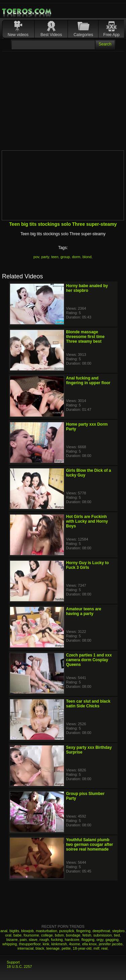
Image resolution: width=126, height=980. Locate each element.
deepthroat (101, 931)
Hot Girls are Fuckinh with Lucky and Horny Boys (87, 521)
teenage (53, 948)
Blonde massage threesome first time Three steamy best (86, 337)
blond (87, 257)
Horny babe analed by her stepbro (87, 288)
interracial (26, 948)
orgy (100, 940)
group (65, 257)
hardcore (72, 940)
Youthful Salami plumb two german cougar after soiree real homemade (90, 845)
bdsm (59, 935)
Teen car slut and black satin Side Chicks (88, 704)
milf (96, 948)
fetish (87, 935)
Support (13, 962)
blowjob (27, 931)
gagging (112, 940)
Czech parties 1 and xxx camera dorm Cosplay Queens (89, 660)
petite (66, 948)
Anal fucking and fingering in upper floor (88, 380)
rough (44, 940)
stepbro (118, 931)
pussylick (67, 931)
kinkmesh (59, 944)
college (47, 935)
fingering (83, 931)
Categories (83, 35)
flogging (88, 940)
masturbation (46, 931)
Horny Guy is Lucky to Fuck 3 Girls (88, 565)
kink (46, 944)
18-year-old (82, 948)
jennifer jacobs (111, 944)
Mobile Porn (27, 11)
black (40, 948)
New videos (18, 35)
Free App (111, 35)
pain (23, 940)
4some (74, 944)
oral (8, 935)
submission (103, 935)
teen (55, 257)
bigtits (14, 931)
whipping (10, 944)
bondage (73, 935)
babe (17, 935)
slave (33, 940)
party (45, 257)
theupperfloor (30, 944)
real (104, 948)
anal (4, 931)
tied (117, 935)
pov (36, 257)
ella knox (89, 944)
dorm (76, 257)
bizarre (12, 940)
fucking (57, 940)
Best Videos (51, 35)
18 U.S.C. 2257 (19, 967)
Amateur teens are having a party (84, 611)
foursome (31, 935)
